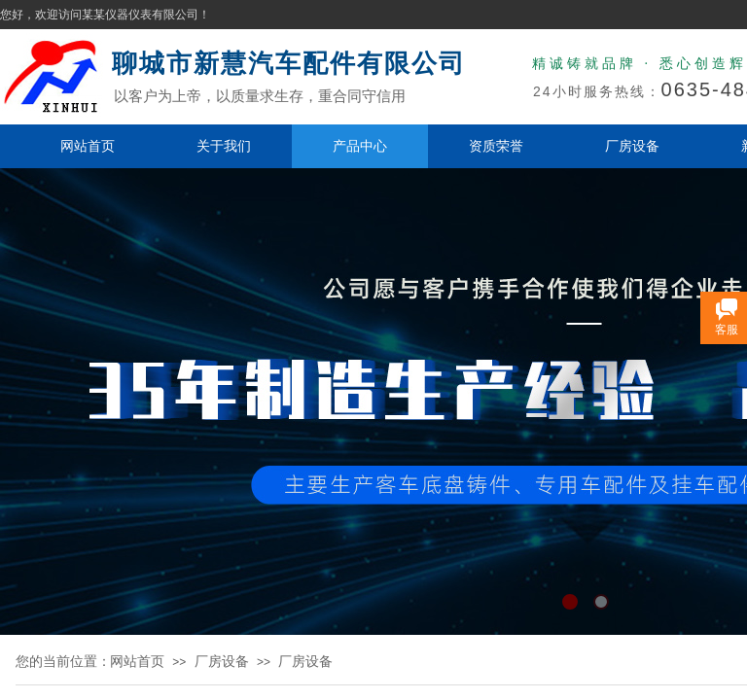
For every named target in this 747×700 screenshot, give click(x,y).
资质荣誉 (496, 146)
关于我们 (224, 146)
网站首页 (88, 146)
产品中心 (360, 146)
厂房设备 (632, 146)
